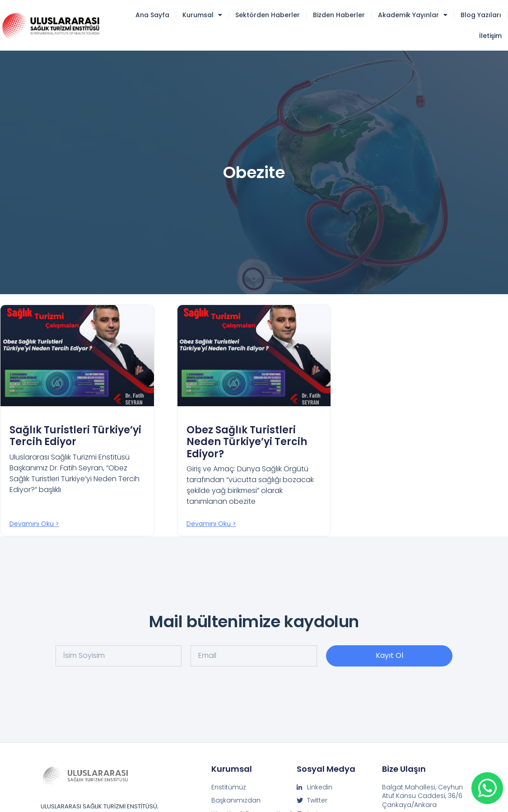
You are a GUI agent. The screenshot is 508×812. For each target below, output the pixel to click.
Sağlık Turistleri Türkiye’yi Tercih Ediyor (75, 436)
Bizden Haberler (339, 15)
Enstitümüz (229, 787)
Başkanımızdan (236, 800)
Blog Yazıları (481, 15)
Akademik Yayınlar (413, 15)
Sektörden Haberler (268, 15)
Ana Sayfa (152, 15)
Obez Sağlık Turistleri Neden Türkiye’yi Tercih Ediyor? (247, 442)
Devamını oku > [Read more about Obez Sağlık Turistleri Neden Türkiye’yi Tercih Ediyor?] (211, 524)
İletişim (490, 36)
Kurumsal (202, 15)
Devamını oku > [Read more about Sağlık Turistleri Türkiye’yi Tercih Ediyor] (34, 524)
